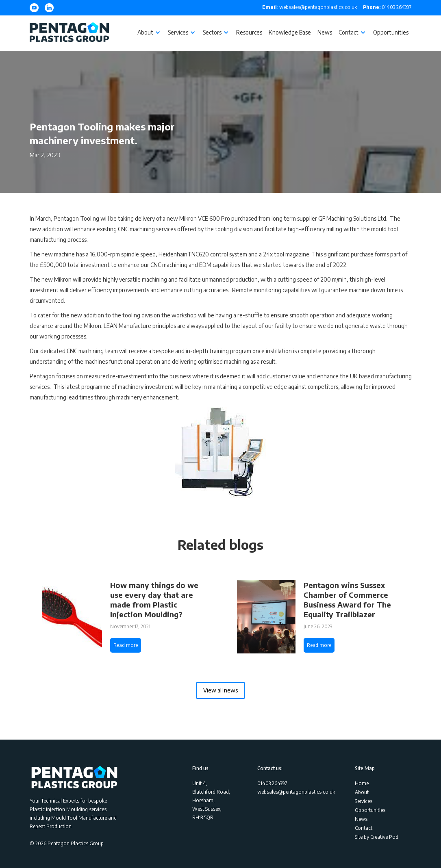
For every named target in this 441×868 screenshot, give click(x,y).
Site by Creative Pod (377, 837)
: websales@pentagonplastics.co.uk (310, 7)
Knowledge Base (290, 32)
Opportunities (391, 32)
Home (362, 783)
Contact (364, 828)
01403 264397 (387, 7)
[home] (69, 33)
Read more (126, 645)
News (325, 32)
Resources (249, 32)
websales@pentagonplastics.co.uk (296, 792)
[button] (149, 33)
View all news (220, 690)
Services (364, 801)
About (362, 792)
